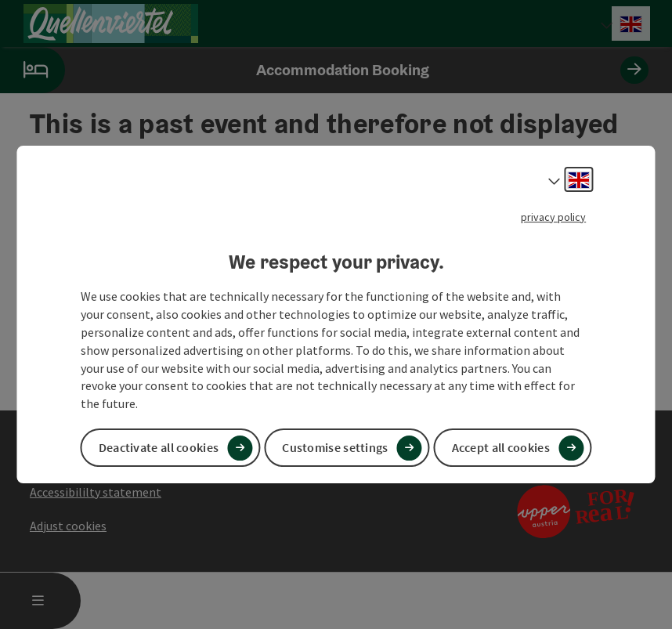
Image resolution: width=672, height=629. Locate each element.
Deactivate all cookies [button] (159, 447)
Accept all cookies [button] (501, 447)
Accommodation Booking (324, 70)
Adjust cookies (68, 526)
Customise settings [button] (335, 447)
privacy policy (553, 217)
